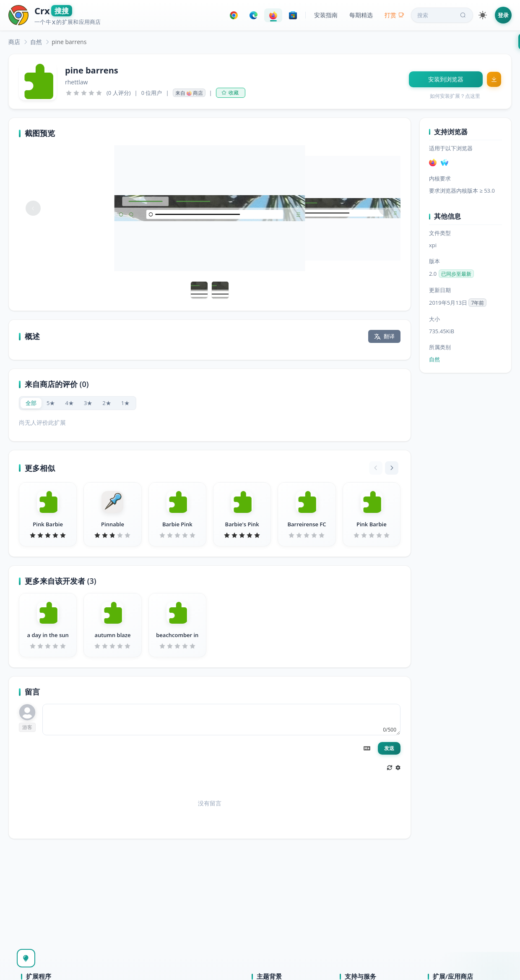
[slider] (84, 93)
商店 (14, 42)
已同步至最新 (456, 274)
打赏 (394, 15)
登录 (503, 15)
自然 (36, 42)
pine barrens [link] (69, 42)
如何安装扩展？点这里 (455, 96)
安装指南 (326, 15)
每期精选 (361, 15)
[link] (14, 42)
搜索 (442, 15)
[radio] (31, 403)
